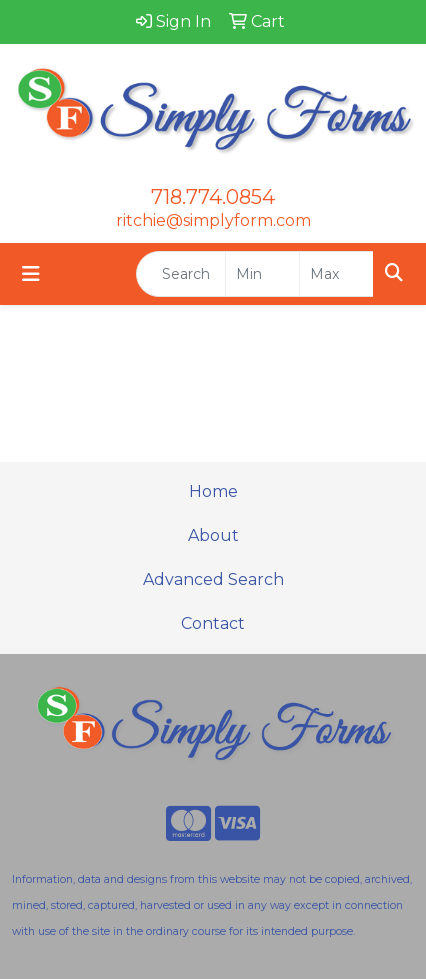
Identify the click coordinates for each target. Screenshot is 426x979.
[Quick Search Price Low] (262, 274)
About (213, 535)
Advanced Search (213, 579)
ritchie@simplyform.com (213, 220)
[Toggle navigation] (31, 274)
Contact (213, 623)
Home (213, 491)
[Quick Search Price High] (336, 274)
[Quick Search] (181, 274)
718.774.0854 (213, 197)
